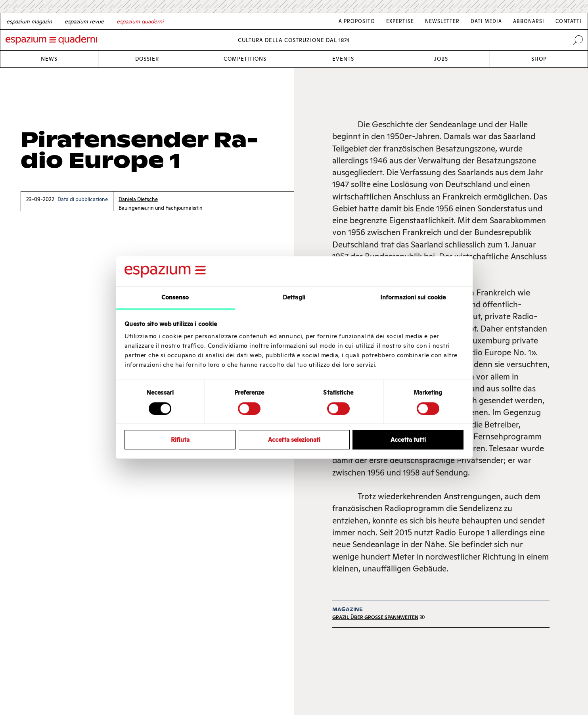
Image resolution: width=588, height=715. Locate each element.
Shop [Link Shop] (539, 59)
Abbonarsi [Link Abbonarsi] (529, 21)
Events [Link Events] (343, 59)
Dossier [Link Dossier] (147, 59)
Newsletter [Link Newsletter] (442, 21)
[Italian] (140, 21)
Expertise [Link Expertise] (400, 21)
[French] (84, 21)
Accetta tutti (408, 440)
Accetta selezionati (294, 440)
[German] (29, 21)
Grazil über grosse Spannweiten (375, 617)
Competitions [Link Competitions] (245, 59)
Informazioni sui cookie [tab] (413, 298)
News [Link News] (49, 59)
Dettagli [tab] (294, 298)
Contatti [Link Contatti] (569, 21)
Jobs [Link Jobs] (441, 59)
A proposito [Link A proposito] (357, 21)
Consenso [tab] (175, 298)
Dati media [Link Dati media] (486, 21)
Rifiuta (180, 440)
